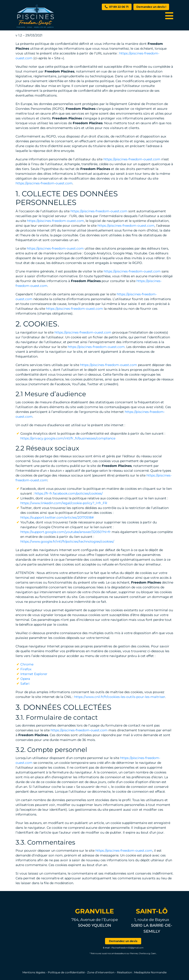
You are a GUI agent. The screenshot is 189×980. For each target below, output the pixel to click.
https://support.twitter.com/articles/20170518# (57, 517)
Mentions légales (34, 972)
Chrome (27, 664)
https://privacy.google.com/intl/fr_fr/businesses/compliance (68, 438)
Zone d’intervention (101, 972)
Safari (25, 684)
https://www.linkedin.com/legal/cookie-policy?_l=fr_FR (64, 503)
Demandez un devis (123, 941)
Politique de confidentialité (66, 972)
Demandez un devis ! (151, 7)
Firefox (26, 669)
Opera (25, 679)
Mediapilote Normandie (150, 972)
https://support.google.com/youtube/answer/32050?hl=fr (66, 532)
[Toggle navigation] (169, 16)
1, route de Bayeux (152, 925)
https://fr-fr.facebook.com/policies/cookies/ (68, 493)
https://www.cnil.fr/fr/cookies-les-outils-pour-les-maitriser (120, 697)
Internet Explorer (34, 674)
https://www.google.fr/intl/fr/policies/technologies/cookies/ (67, 541)
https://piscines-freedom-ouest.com (132, 159)
